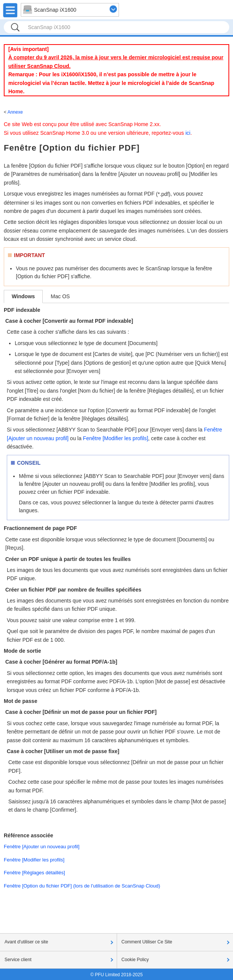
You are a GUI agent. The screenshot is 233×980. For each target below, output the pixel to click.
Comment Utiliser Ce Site (147, 942)
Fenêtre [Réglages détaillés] (34, 873)
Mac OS (60, 296)
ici (188, 133)
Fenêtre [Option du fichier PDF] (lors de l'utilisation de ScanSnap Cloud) (82, 886)
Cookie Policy (135, 960)
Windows (23, 296)
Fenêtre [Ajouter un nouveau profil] (42, 847)
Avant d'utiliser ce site (26, 942)
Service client (18, 960)
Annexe (15, 112)
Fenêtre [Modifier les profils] (116, 438)
